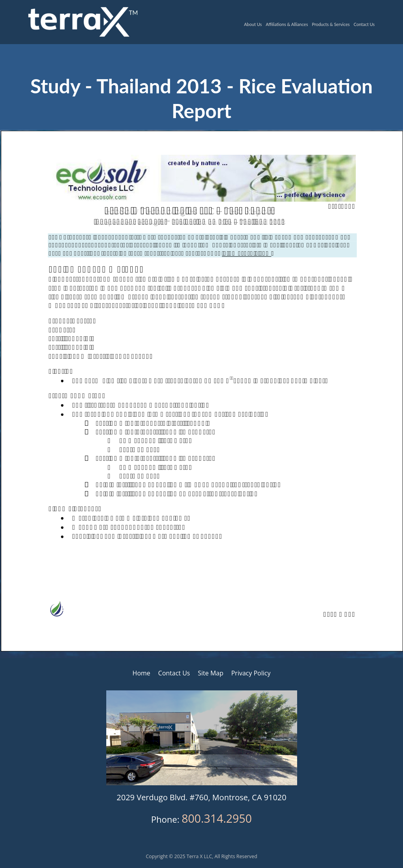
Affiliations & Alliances (287, 24)
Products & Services (331, 24)
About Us (253, 24)
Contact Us (364, 24)
